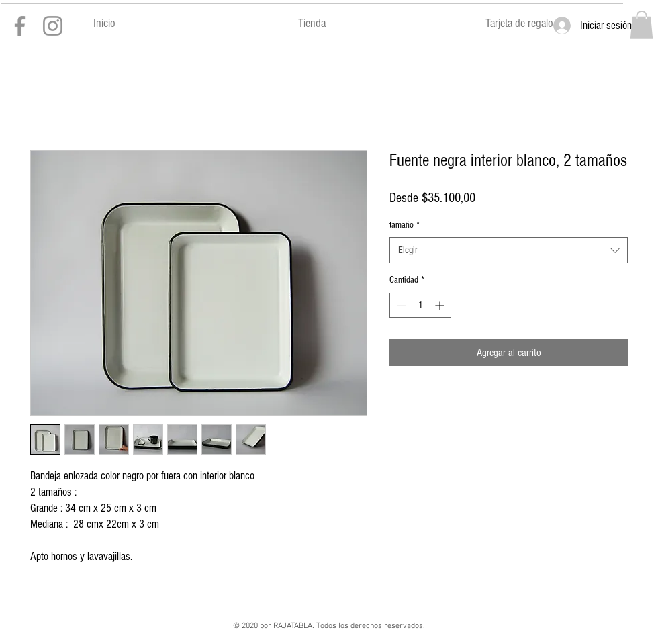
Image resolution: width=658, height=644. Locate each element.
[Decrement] (400, 305)
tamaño (405, 225)
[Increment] (441, 305)
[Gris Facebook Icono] (20, 26)
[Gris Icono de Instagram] (53, 26)
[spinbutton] (420, 305)
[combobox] (509, 250)
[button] (642, 25)
